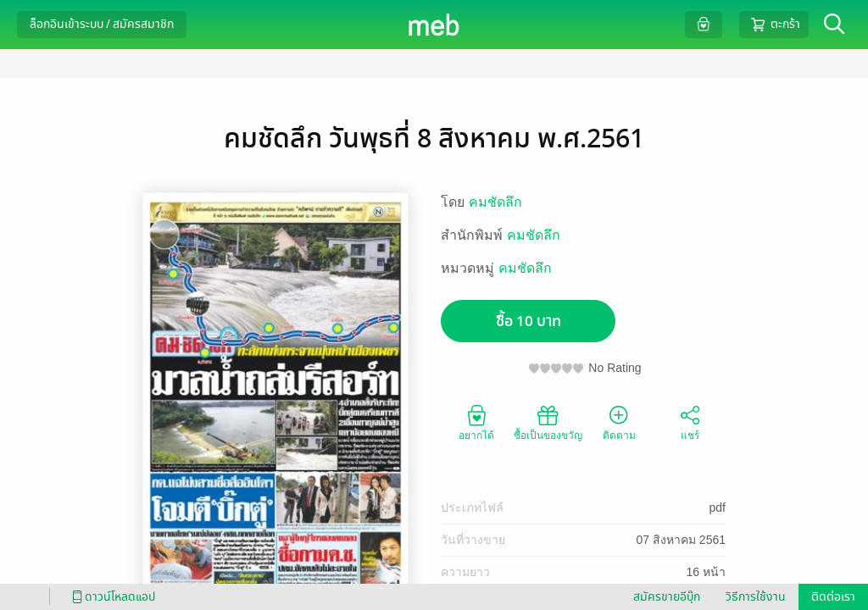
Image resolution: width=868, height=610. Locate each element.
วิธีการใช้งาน (756, 597)
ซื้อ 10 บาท (529, 322)
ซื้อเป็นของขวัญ (548, 422)
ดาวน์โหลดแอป (111, 597)
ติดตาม (619, 422)
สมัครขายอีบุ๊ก (667, 597)
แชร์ (690, 422)
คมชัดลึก (495, 202)
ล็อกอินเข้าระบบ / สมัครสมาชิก (102, 24)
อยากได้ (476, 422)
